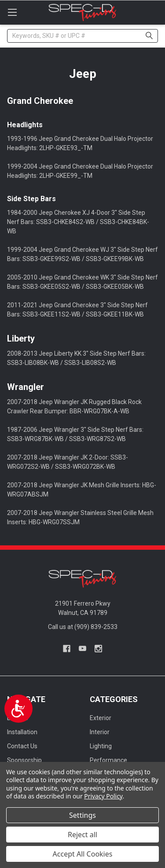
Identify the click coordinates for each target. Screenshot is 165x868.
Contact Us (22, 746)
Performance (108, 760)
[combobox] (82, 36)
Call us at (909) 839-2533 (83, 627)
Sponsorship (24, 760)
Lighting (101, 746)
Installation (22, 732)
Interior (100, 732)
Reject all (82, 835)
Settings (82, 815)
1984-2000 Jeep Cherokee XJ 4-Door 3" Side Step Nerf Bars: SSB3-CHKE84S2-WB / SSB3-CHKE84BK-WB (78, 222)
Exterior (101, 718)
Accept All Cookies (83, 854)
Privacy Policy (103, 796)
